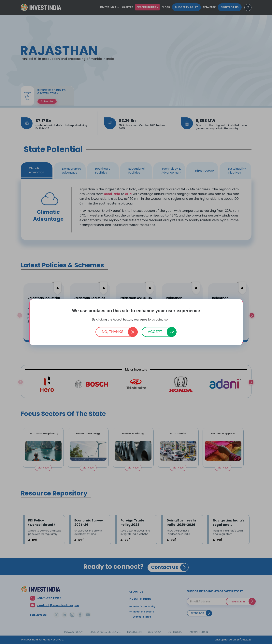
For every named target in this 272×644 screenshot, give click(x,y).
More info (175, 320)
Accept (155, 332)
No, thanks (113, 332)
